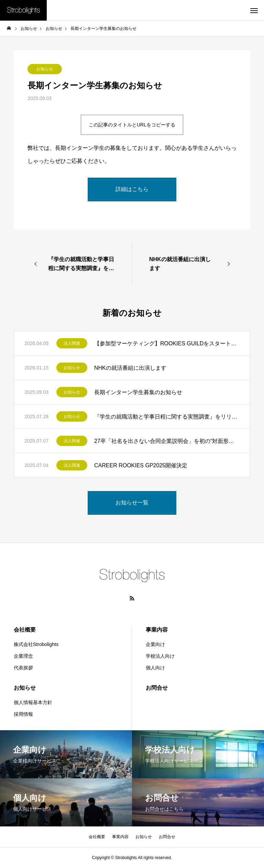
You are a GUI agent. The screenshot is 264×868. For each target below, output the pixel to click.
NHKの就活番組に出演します (130, 368)
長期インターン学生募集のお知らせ (138, 392)
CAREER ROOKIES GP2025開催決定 (141, 465)
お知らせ (45, 69)
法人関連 (72, 343)
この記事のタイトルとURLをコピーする (132, 125)
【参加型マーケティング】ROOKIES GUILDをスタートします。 (167, 343)
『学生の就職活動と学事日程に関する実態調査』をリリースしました (167, 417)
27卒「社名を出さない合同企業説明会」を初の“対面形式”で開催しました (167, 441)
